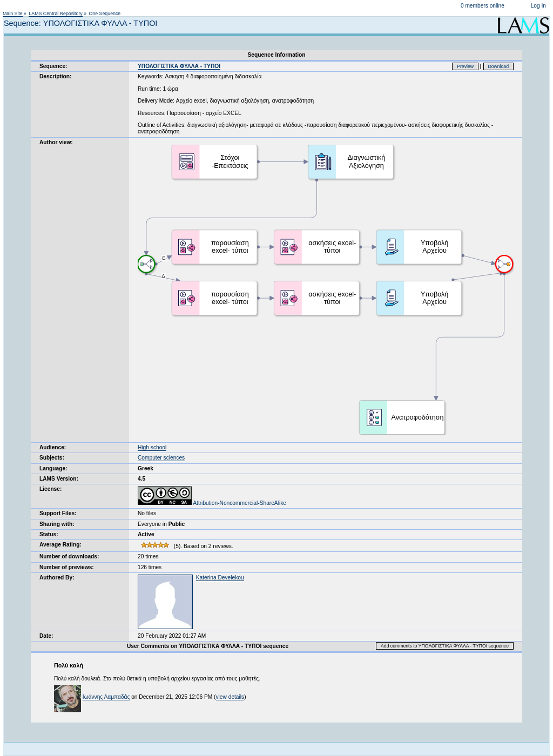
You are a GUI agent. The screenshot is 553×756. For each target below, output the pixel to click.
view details (230, 697)
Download (499, 66)
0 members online (483, 6)
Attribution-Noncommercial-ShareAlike (212, 503)
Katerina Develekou (220, 578)
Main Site (13, 13)
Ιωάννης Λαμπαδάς (106, 697)
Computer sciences (161, 458)
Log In (538, 6)
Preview (465, 66)
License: (50, 489)
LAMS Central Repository (55, 13)
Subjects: (52, 458)
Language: (53, 468)
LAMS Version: (59, 479)
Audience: (53, 447)
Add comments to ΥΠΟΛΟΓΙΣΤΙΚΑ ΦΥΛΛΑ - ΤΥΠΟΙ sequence (445, 646)
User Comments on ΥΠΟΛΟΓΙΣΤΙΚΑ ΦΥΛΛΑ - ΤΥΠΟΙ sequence (208, 646)
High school (152, 447)
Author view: (56, 142)
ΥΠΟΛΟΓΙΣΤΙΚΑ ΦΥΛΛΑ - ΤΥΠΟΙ (179, 66)
